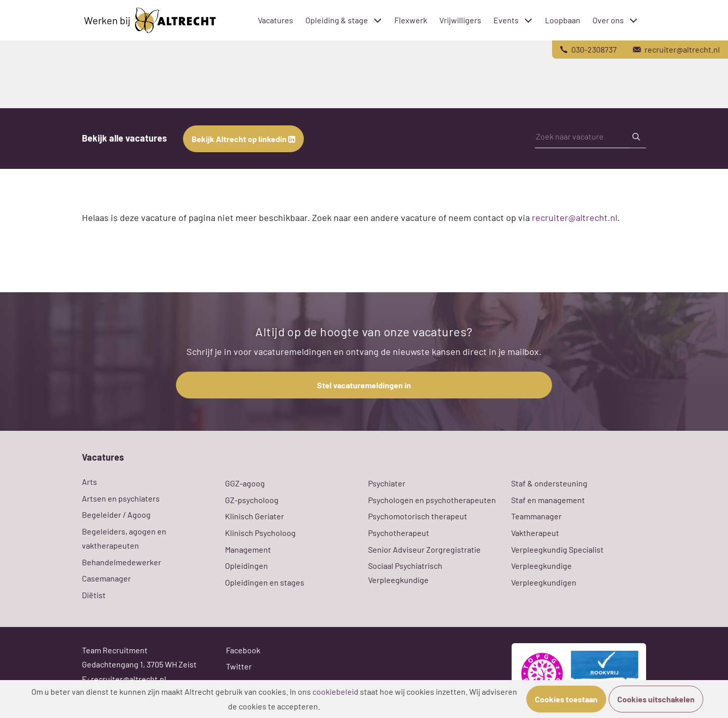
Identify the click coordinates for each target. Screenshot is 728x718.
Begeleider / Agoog (116, 514)
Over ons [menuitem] (608, 20)
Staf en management (548, 500)
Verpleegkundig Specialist (557, 549)
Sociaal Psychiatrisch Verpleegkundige (405, 573)
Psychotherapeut (399, 533)
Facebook (243, 650)
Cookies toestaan (566, 699)
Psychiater (387, 483)
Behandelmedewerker (122, 562)
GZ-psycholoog (252, 500)
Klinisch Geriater (255, 516)
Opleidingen (246, 566)
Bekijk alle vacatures (124, 138)
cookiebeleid (335, 691)
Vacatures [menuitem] (276, 20)
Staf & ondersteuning (549, 483)
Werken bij (150, 20)
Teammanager (536, 516)
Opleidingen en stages (265, 582)
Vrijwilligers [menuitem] (460, 20)
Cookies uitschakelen (656, 699)
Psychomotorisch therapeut (418, 516)
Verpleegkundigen (544, 582)
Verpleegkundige (541, 566)
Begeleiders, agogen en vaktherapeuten (124, 538)
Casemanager (106, 578)
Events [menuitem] (506, 20)
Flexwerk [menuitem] (411, 20)
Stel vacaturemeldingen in (364, 385)
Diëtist (94, 595)
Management (248, 549)
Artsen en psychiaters (121, 498)
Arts (89, 482)
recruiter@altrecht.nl (575, 217)
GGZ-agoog (245, 483)
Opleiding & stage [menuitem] (337, 20)
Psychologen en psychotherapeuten (432, 500)
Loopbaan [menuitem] (563, 20)
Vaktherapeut (535, 533)
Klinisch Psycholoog (260, 533)
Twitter (239, 666)
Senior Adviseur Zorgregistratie (424, 549)
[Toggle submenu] (378, 20)
